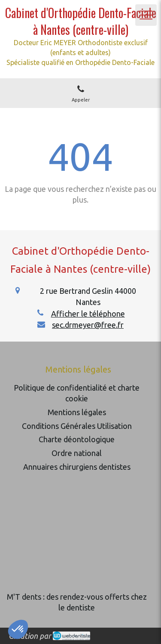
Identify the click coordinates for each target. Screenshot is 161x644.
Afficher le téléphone (88, 314)
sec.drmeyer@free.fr (88, 325)
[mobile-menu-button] (146, 15)
